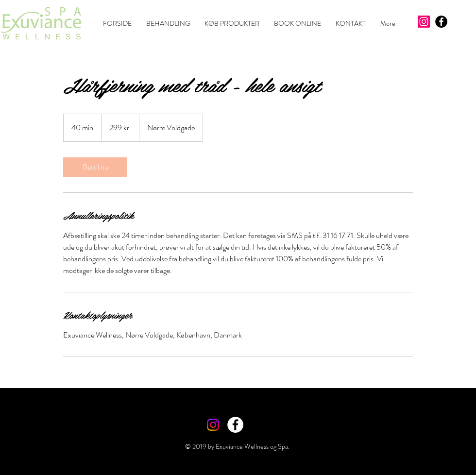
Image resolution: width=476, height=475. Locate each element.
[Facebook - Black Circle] (441, 22)
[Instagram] (424, 22)
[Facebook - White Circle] (235, 425)
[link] (95, 167)
